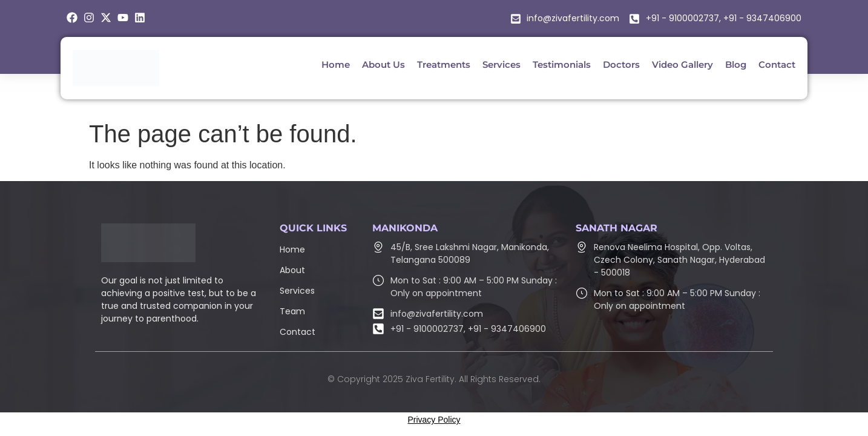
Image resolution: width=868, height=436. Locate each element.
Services (297, 291)
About (292, 270)
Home (292, 249)
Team (292, 311)
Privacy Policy (434, 420)
